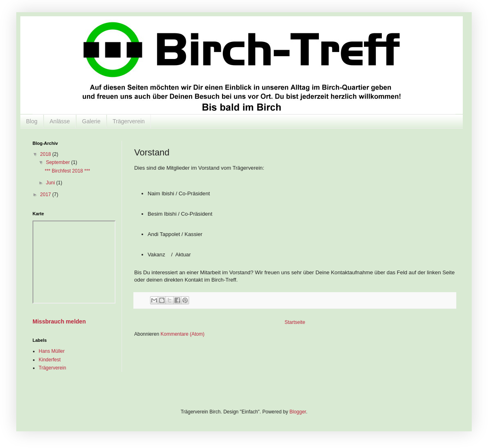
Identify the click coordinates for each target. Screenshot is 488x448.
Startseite (295, 322)
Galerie (91, 121)
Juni (51, 183)
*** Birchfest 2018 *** (67, 171)
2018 (46, 154)
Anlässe (60, 121)
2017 (46, 194)
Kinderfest (50, 360)
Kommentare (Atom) (183, 334)
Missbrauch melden (59, 321)
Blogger (298, 412)
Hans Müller (52, 351)
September (59, 162)
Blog (32, 121)
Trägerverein (129, 121)
